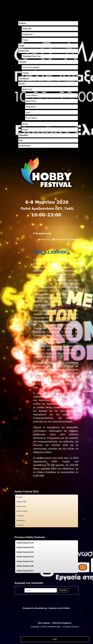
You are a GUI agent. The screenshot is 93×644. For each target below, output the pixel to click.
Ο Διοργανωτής (42, 233)
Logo (28, 112)
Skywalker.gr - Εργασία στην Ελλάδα (52, 608)
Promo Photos (32, 95)
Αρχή (55, 639)
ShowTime (24, 51)
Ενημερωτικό (28, 34)
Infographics (31, 107)
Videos (25, 130)
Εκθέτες (23, 23)
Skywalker (24, 135)
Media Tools (27, 89)
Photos (25, 124)
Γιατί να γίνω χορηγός (31, 67)
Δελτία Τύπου (31, 101)
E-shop (25, 40)
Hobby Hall (27, 29)
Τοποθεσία (24, 79)
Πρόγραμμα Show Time (32, 56)
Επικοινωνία (25, 146)
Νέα (21, 140)
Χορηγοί (23, 62)
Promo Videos (31, 118)
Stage (22, 46)
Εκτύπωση (45, 239)
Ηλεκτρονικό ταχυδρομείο (66, 239)
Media (22, 84)
